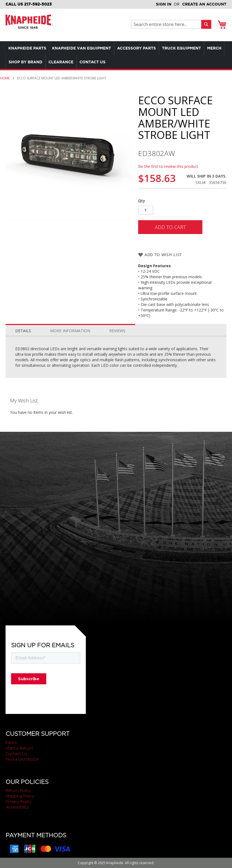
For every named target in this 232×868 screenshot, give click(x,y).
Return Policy (18, 791)
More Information (70, 331)
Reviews (117, 331)
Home (5, 78)
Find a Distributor (22, 759)
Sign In (164, 4)
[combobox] (168, 24)
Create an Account (204, 4)
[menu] (116, 55)
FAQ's (11, 743)
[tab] (23, 329)
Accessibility (17, 807)
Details (23, 331)
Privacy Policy (19, 802)
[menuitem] (29, 48)
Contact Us (16, 754)
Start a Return (19, 748)
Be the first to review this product (168, 166)
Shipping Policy (20, 796)
